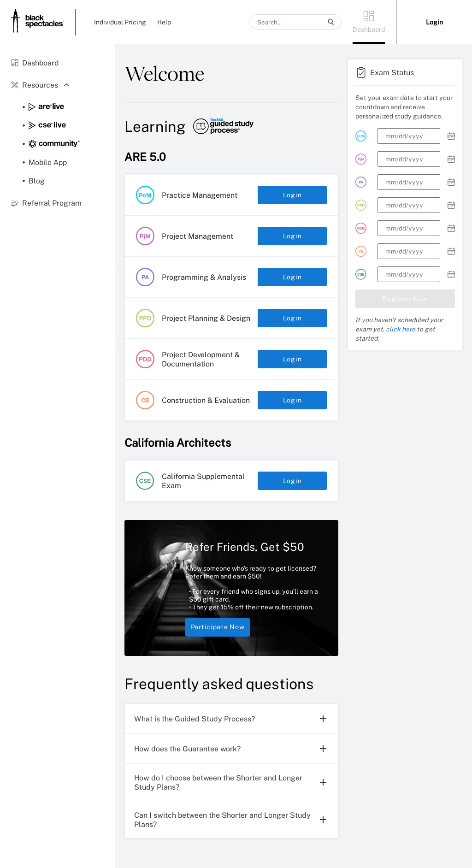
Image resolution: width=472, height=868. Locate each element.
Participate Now (218, 627)
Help (164, 22)
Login (292, 195)
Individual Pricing (120, 22)
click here (401, 329)
